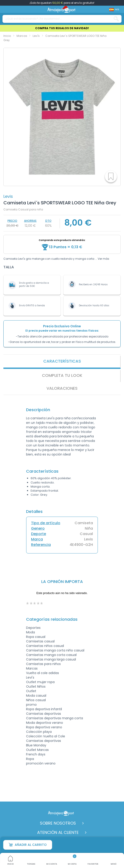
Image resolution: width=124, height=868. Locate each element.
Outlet (31, 691)
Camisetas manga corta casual (51, 655)
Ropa (30, 759)
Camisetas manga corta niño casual (55, 650)
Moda (30, 632)
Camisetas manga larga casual (51, 659)
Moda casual (36, 696)
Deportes (33, 628)
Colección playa (39, 732)
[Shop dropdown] (114, 10)
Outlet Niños (36, 686)
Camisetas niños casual (45, 646)
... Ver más (102, 259)
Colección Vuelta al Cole (46, 736)
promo (31, 705)
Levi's (30, 677)
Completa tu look (62, 375)
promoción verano (41, 763)
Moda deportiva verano (45, 723)
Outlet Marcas (37, 750)
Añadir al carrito (28, 845)
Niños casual (36, 700)
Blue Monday (36, 745)
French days (36, 754)
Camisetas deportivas (44, 714)
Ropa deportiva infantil (44, 709)
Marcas (32, 668)
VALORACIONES (62, 388)
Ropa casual (36, 637)
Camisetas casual (40, 641)
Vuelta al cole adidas (43, 673)
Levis (8, 196)
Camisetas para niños (43, 664)
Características (62, 361)
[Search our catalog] (116, 19)
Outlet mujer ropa (40, 682)
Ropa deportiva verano (44, 727)
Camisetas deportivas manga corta (55, 718)
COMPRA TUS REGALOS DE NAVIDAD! (62, 28)
